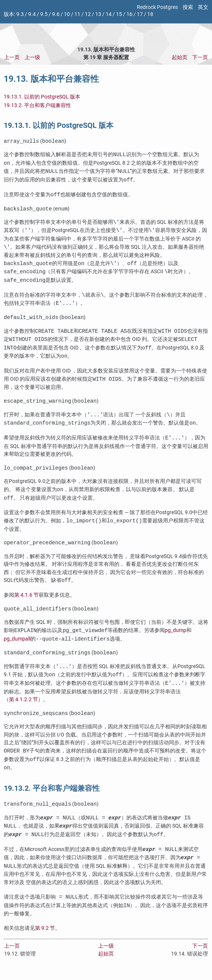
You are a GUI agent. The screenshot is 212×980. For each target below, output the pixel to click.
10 (67, 14)
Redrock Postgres (157, 7)
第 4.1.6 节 (26, 599)
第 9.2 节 (45, 936)
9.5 (44, 14)
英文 (203, 7)
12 (88, 14)
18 (150, 14)
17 (140, 14)
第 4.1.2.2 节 (23, 705)
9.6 (56, 14)
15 (119, 14)
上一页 (12, 57)
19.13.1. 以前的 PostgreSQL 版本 (42, 97)
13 (98, 14)
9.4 (32, 14)
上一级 (32, 57)
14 (109, 14)
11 (77, 14)
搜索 (188, 7)
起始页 (180, 57)
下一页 (200, 57)
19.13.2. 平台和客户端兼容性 (37, 105)
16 (129, 14)
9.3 (20, 14)
